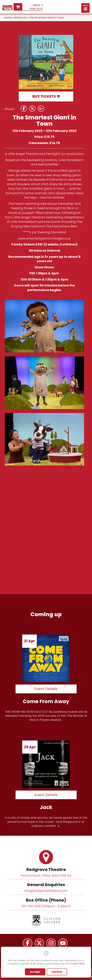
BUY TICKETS (46, 96)
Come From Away (46, 701)
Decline (57, 972)
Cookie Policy (77, 964)
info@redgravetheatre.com (46, 891)
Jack (46, 807)
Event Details (46, 689)
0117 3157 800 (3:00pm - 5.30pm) (46, 906)
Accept (35, 972)
